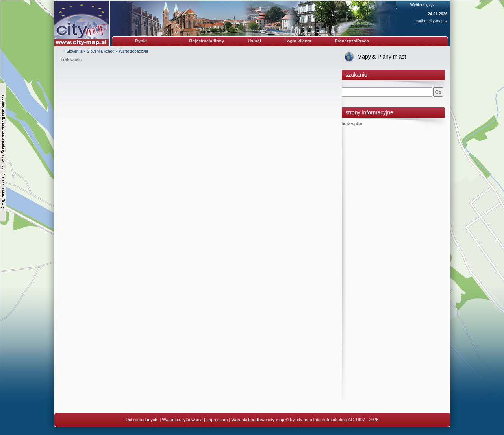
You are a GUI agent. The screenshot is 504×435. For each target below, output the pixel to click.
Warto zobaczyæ (134, 51)
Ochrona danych (142, 420)
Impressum (217, 420)
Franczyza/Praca (352, 41)
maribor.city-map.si (431, 21)
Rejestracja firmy (207, 41)
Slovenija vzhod (101, 51)
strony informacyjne (370, 112)
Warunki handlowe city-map (258, 420)
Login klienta (298, 41)
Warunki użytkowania (182, 420)
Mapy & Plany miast (382, 57)
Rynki (141, 41)
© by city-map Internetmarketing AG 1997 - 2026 (332, 420)
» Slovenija (73, 51)
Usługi (254, 41)
